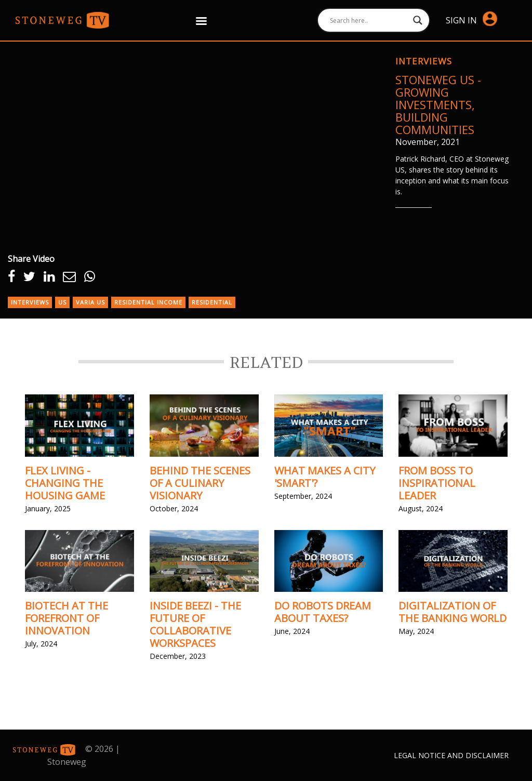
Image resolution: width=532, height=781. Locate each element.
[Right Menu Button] (202, 21)
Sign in (471, 19)
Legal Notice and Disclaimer (451, 755)
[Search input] (369, 20)
